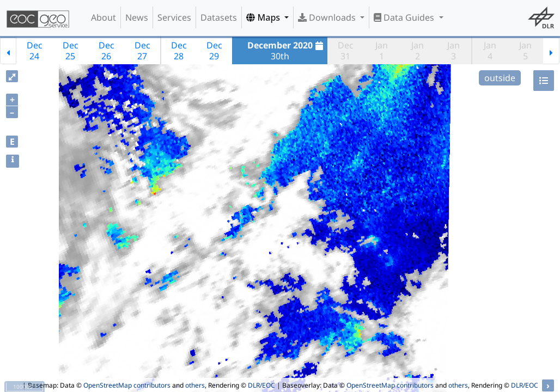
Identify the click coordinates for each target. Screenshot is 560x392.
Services (174, 17)
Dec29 (214, 51)
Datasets (219, 17)
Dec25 (71, 51)
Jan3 (454, 51)
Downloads (328, 17)
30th (287, 51)
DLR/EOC (261, 385)
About (104, 17)
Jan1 (382, 51)
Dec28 (179, 51)
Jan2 (418, 51)
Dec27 (142, 51)
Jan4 (490, 51)
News (137, 17)
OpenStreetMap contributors (127, 385)
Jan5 (525, 51)
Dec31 (346, 51)
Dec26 (106, 51)
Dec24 (35, 51)
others (195, 385)
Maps (264, 17)
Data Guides (405, 17)
